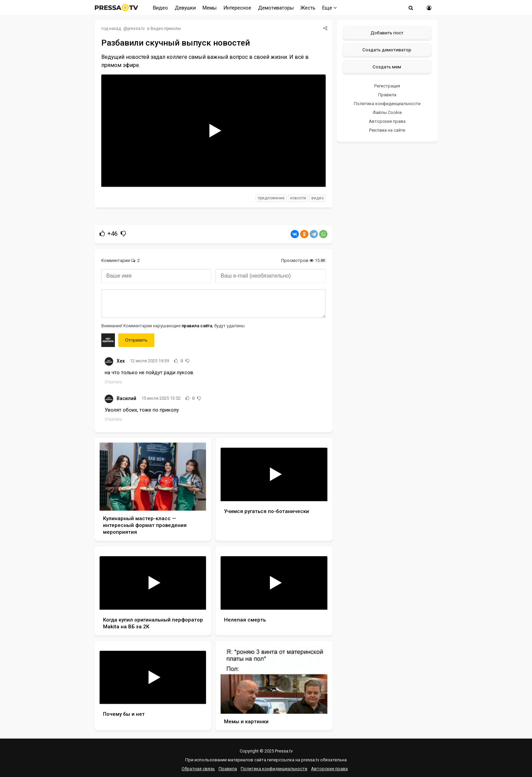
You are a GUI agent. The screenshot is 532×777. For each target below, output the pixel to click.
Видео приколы (166, 29)
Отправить (136, 340)
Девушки (185, 8)
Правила (387, 95)
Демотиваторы (276, 8)
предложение (271, 198)
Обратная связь (198, 769)
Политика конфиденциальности (387, 104)
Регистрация (387, 86)
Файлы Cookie (387, 112)
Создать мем (387, 67)
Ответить (113, 382)
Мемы (210, 8)
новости (298, 198)
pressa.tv (136, 29)
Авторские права (387, 121)
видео (318, 198)
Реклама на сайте (387, 130)
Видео (160, 8)
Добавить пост (387, 33)
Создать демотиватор (387, 50)
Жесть (308, 8)
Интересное (237, 8)
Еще (330, 8)
